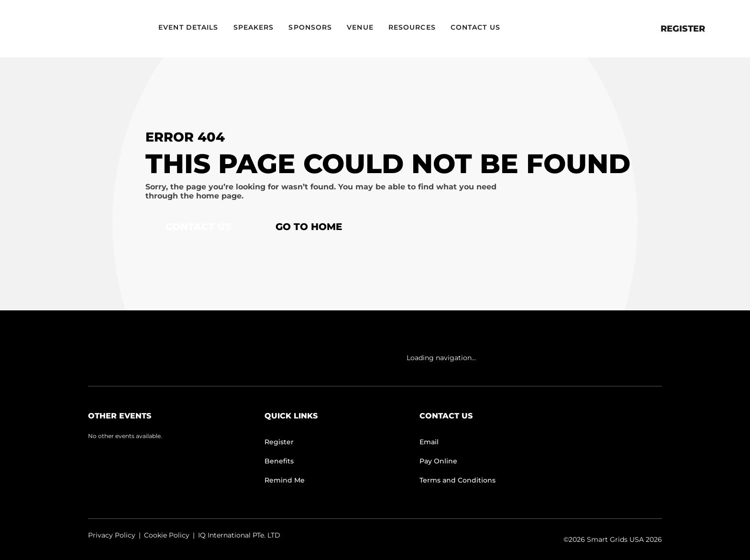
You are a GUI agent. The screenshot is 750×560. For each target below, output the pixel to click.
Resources (412, 27)
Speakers (254, 27)
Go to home (309, 227)
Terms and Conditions (458, 480)
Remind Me (285, 480)
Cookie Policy (167, 535)
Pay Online (438, 461)
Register (683, 29)
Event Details (188, 27)
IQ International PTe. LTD (239, 535)
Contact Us (475, 27)
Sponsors (310, 27)
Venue (360, 27)
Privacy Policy (112, 535)
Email (429, 442)
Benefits (279, 461)
